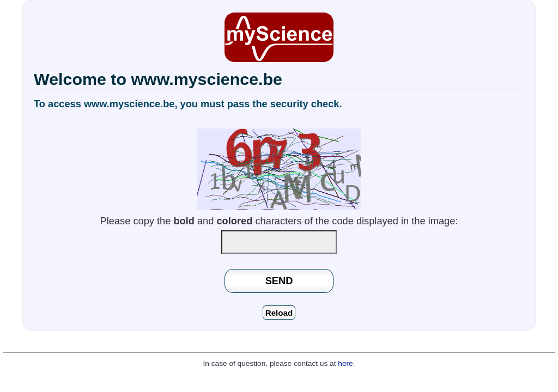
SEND (279, 281)
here (345, 363)
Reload (279, 313)
